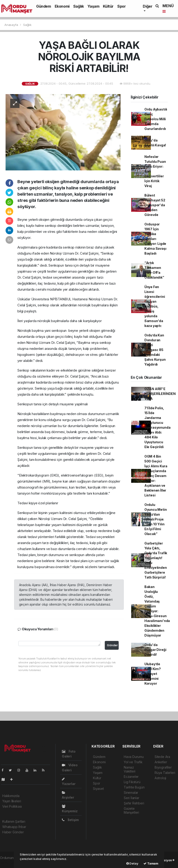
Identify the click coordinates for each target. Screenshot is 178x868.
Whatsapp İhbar (14, 827)
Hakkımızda (11, 796)
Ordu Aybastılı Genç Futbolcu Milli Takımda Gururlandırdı (156, 119)
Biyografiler (163, 767)
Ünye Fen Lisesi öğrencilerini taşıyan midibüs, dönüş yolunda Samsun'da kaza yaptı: (155, 306)
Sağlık (79, 6)
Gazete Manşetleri (131, 810)
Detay (132, 863)
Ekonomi (62, 6)
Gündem (44, 6)
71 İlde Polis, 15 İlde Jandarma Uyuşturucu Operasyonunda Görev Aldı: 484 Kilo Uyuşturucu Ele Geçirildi (157, 427)
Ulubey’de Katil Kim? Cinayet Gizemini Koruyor (153, 674)
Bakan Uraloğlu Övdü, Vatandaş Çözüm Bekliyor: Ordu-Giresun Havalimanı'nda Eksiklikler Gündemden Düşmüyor (157, 611)
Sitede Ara (162, 757)
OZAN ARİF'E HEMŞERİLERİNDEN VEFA (160, 394)
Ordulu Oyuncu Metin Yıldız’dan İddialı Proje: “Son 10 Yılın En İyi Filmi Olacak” (156, 519)
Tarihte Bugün (134, 787)
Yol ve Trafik (133, 762)
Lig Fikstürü (132, 782)
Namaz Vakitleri (130, 769)
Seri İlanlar (132, 798)
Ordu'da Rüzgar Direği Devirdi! (155, 650)
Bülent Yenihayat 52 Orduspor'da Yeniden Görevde (155, 205)
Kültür (108, 6)
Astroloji (160, 778)
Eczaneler (131, 777)
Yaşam (93, 6)
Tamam (151, 863)
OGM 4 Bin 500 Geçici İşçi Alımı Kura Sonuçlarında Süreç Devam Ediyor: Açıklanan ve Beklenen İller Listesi (156, 476)
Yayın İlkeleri (12, 801)
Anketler (161, 762)
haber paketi (10, 863)
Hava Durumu (134, 757)
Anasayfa (12, 25)
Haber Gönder (13, 832)
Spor (121, 6)
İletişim (70, 820)
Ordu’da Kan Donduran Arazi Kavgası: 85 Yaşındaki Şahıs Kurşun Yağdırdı (155, 350)
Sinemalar (131, 793)
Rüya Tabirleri (165, 773)
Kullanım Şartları (14, 821)
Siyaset (98, 789)
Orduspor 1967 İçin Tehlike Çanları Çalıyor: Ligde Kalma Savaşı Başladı (155, 239)
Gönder (112, 645)
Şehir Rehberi (134, 803)
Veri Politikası (12, 806)
